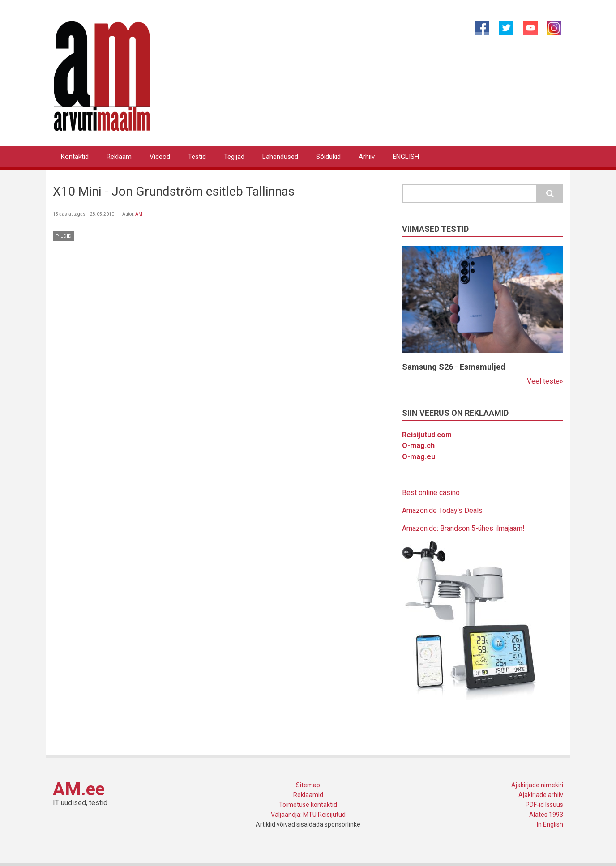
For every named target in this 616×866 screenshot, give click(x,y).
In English (550, 824)
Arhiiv (367, 157)
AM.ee (79, 789)
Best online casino (431, 493)
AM (139, 214)
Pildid (64, 236)
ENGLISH (406, 157)
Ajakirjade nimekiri (537, 785)
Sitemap (308, 785)
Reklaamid (308, 795)
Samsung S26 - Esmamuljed (454, 367)
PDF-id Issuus (544, 805)
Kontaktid (75, 157)
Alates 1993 (546, 815)
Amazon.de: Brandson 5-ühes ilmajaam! (463, 528)
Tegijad (234, 157)
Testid (197, 157)
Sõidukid (328, 157)
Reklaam (119, 157)
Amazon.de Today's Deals (442, 510)
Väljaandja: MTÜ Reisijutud (308, 815)
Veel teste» (545, 381)
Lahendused (280, 157)
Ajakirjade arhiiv (541, 795)
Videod (160, 157)
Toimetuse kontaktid (308, 805)
